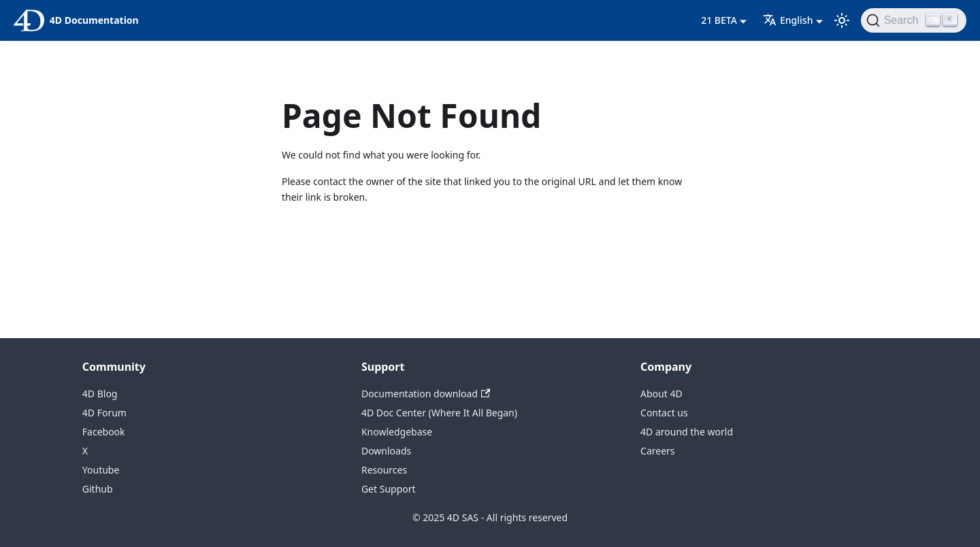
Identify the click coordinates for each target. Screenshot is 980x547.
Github (98, 489)
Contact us (664, 413)
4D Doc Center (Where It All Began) (439, 413)
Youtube (101, 470)
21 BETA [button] (719, 20)
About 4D (661, 394)
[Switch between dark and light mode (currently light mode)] (842, 20)
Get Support (389, 489)
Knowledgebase (397, 432)
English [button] (788, 20)
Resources (384, 470)
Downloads (386, 451)
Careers (657, 451)
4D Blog (100, 394)
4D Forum (104, 413)
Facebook (104, 432)
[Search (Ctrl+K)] (914, 20)
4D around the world (687, 432)
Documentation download (426, 394)
